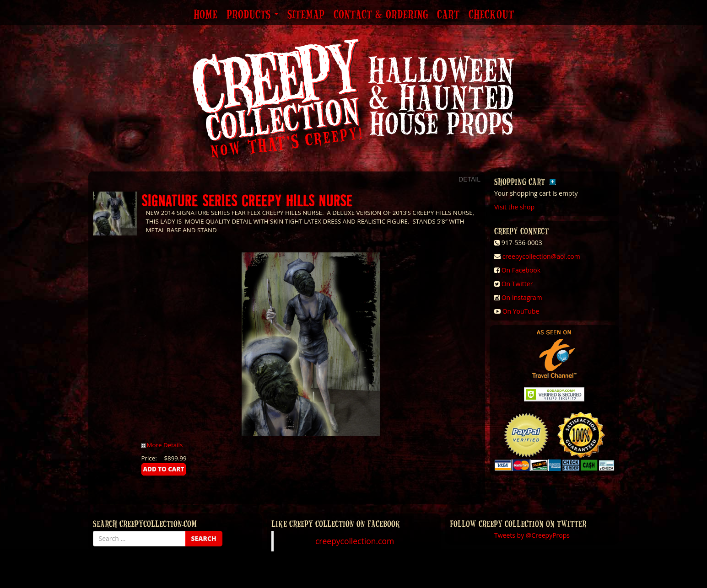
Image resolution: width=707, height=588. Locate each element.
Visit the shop (514, 207)
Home (205, 15)
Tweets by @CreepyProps (532, 535)
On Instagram (522, 297)
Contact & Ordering (381, 15)
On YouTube (521, 311)
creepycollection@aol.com (541, 256)
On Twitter (517, 284)
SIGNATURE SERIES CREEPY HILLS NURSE (247, 200)
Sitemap (306, 15)
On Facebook (521, 270)
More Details (162, 445)
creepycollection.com (355, 541)
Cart (448, 15)
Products (252, 15)
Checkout (491, 15)
